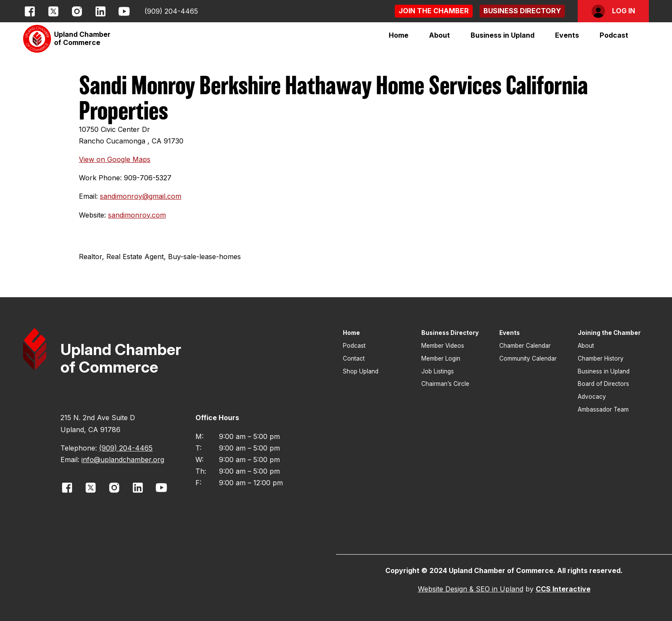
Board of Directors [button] (603, 384)
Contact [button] (354, 358)
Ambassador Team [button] (603, 409)
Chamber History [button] (601, 358)
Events (567, 35)
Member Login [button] (441, 358)
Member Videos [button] (443, 346)
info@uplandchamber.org (123, 460)
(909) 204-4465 (171, 11)
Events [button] (510, 333)
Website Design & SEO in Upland (471, 589)
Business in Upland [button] (604, 371)
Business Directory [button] (450, 333)
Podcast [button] (614, 35)
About (439, 35)
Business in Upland (502, 35)
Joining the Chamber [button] (609, 333)
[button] (434, 11)
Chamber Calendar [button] (525, 346)
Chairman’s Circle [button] (445, 384)
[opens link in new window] (30, 11)
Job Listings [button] (438, 371)
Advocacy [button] (592, 397)
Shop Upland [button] (361, 371)
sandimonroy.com (137, 215)
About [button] (586, 346)
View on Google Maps (115, 159)
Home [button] (399, 35)
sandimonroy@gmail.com (141, 196)
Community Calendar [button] (528, 358)
